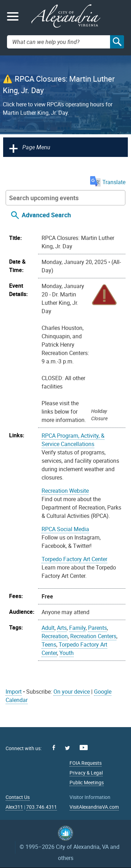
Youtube (84, 748)
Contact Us (18, 797)
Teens (49, 644)
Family (77, 628)
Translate (108, 182)
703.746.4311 (42, 807)
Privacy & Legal (86, 773)
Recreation (55, 636)
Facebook (54, 748)
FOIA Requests (86, 763)
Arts (62, 628)
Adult (48, 628)
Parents (97, 628)
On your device (72, 692)
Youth (67, 653)
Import (14, 692)
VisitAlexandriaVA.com (94, 807)
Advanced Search (46, 215)
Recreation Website (65, 491)
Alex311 (14, 807)
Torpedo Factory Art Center (74, 559)
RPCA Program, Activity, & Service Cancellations (73, 440)
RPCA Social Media (65, 529)
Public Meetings (87, 782)
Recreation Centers (93, 636)
